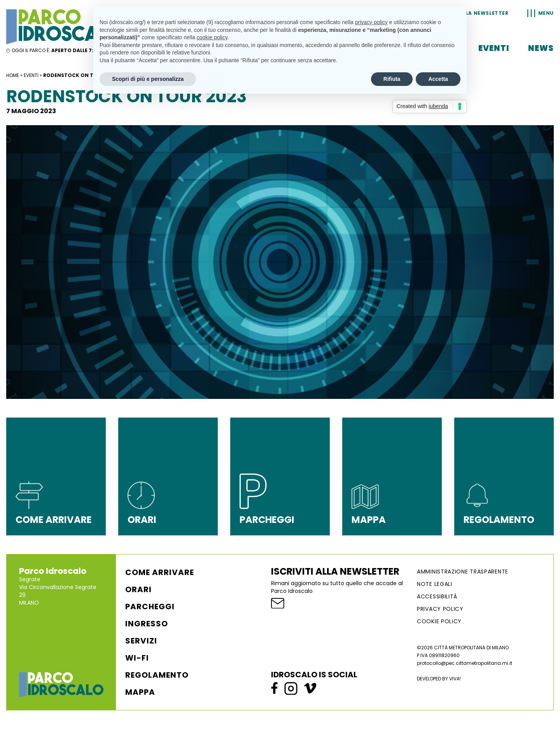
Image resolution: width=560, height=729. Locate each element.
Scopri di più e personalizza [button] (148, 79)
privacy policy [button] (371, 22)
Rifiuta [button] (392, 79)
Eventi (494, 48)
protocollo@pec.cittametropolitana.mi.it (465, 663)
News (541, 48)
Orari (138, 589)
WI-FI (137, 658)
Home (13, 75)
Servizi (141, 641)
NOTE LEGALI (435, 584)
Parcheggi (150, 607)
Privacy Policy (440, 609)
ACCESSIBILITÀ (437, 596)
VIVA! (455, 679)
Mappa (140, 692)
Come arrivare (160, 572)
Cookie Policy (439, 621)
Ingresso (147, 624)
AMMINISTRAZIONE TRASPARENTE (463, 572)
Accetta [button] (438, 79)
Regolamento (157, 675)
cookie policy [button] (212, 37)
